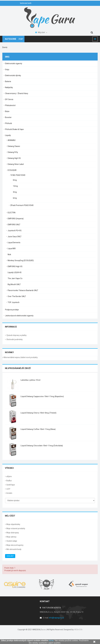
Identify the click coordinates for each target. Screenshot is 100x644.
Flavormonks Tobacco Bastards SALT (23, 290)
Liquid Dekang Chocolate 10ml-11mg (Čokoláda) (42, 446)
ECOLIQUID (12, 170)
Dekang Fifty (13, 152)
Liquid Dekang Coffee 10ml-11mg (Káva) (38, 429)
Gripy (7, 69)
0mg (15, 180)
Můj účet (10, 516)
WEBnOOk (78, 630)
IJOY (8, 489)
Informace (11, 327)
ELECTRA (12, 213)
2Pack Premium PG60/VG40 (22, 205)
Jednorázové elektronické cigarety (19, 316)
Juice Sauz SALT (15, 237)
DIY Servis (9, 99)
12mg (15, 186)
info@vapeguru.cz (57, 618)
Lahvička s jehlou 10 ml (30, 380)
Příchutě (8, 123)
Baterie (8, 81)
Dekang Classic (14, 146)
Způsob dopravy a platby (16, 335)
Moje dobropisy (13, 533)
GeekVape (11, 485)
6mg (15, 198)
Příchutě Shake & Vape (14, 129)
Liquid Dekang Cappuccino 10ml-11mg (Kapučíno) (42, 396)
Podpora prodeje (12, 310)
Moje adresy (11, 537)
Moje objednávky (13, 524)
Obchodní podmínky (15, 339)
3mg (15, 192)
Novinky (9, 352)
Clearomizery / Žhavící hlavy (17, 93)
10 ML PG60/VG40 (18, 175)
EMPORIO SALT (14, 225)
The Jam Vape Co (15, 278)
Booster (8, 117)
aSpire (9, 476)
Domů (5, 47)
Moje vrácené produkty (16, 528)
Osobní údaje (12, 541)
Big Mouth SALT (14, 284)
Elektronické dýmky (13, 75)
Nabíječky (9, 87)
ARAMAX (12, 140)
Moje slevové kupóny (15, 545)
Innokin (9, 493)
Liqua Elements (14, 243)
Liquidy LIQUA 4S (15, 272)
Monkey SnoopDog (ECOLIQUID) (21, 260)
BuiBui (9, 481)
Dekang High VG (14, 158)
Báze (7, 111)
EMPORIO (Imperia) (16, 219)
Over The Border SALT (17, 296)
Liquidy (8, 135)
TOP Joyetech (14, 302)
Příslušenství (10, 105)
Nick (9, 254)
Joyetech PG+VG (15, 231)
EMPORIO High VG (15, 266)
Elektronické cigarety (14, 63)
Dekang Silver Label (16, 164)
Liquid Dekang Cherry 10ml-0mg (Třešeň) (38, 413)
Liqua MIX (12, 248)
